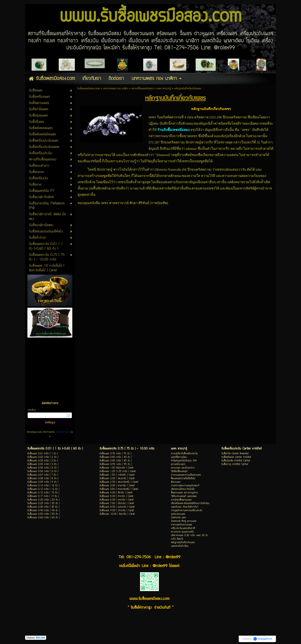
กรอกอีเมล (32, 410)
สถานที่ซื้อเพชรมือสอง (142, 89)
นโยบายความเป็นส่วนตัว (63, 432)
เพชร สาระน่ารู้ (164, 89)
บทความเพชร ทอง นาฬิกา (116, 89)
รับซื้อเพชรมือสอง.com (89, 89)
